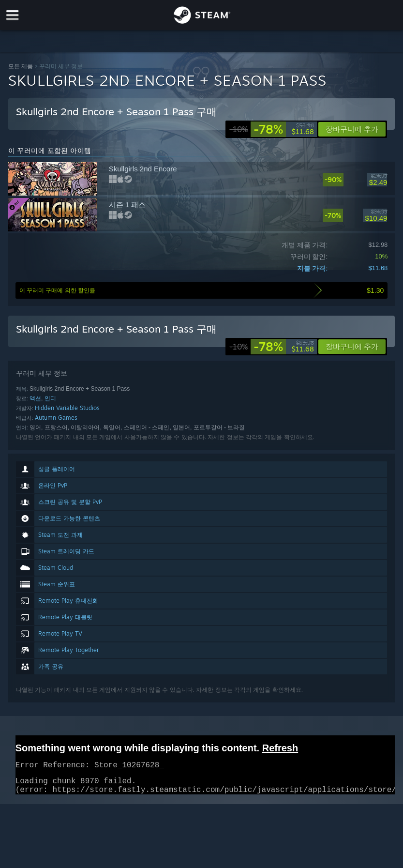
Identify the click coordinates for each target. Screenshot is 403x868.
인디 (50, 398)
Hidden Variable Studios (67, 408)
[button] (352, 347)
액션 (35, 398)
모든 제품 (21, 66)
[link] (272, 129)
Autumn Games (56, 418)
